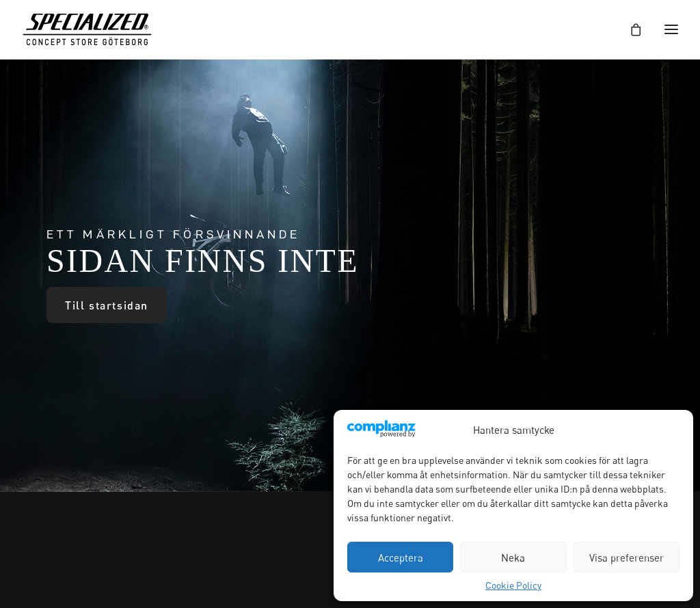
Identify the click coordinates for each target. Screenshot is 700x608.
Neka (513, 557)
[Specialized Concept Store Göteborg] (87, 29)
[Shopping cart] (630, 29)
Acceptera (401, 557)
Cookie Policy (513, 585)
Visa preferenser (627, 557)
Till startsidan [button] (107, 305)
